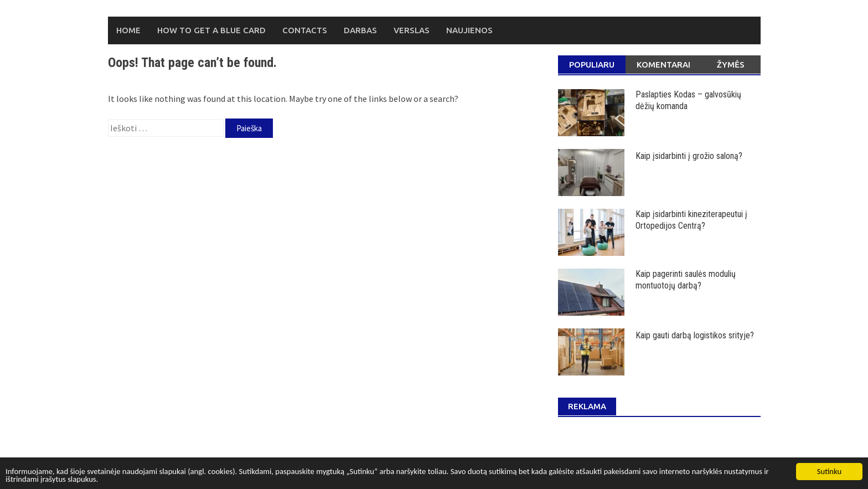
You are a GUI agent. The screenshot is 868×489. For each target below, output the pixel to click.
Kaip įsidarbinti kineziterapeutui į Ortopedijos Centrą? (691, 220)
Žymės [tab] (731, 65)
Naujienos (469, 30)
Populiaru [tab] (592, 65)
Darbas (360, 30)
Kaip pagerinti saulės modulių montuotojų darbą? (686, 280)
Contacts (305, 30)
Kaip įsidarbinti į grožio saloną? (689, 156)
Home (128, 30)
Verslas (412, 30)
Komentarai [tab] (663, 65)
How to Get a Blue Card (211, 30)
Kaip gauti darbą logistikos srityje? (695, 335)
